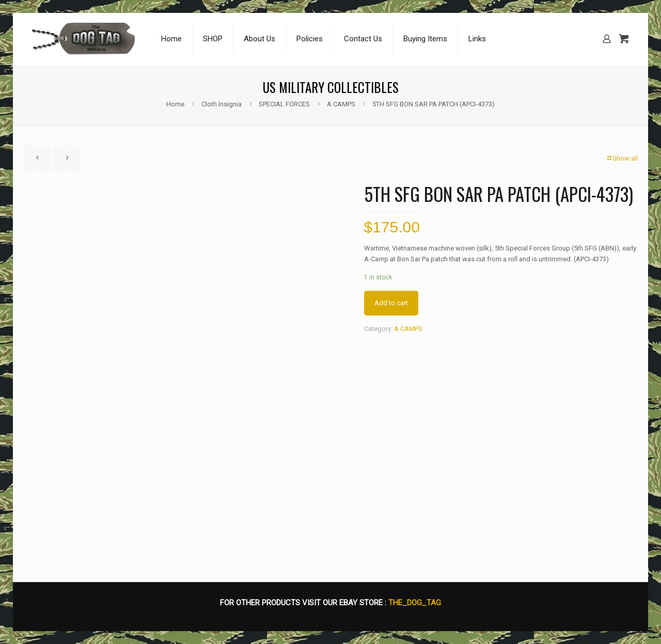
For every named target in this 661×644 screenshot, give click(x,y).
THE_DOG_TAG (415, 603)
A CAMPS (341, 104)
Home (175, 104)
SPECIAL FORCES (284, 104)
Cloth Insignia (222, 104)
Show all (622, 158)
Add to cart (391, 303)
